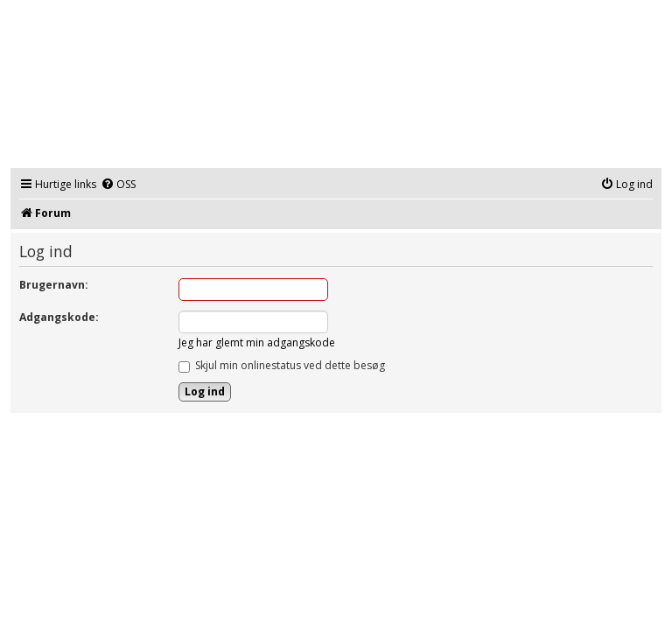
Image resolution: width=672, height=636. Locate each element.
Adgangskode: (59, 317)
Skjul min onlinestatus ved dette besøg (282, 365)
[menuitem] (118, 185)
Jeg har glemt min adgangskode (257, 342)
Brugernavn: (54, 285)
